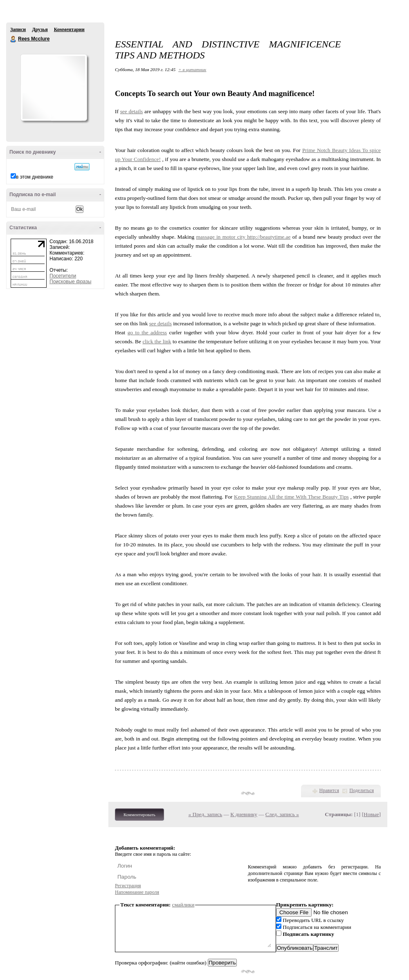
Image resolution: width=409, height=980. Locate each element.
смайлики (183, 905)
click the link (157, 341)
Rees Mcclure (13, 39)
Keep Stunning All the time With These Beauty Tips (291, 497)
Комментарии (69, 29)
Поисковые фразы (70, 282)
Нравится (329, 790)
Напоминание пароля (137, 892)
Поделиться (362, 790)
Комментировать (139, 814)
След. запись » (282, 814)
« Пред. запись (206, 814)
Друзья (40, 29)
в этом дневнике (35, 177)
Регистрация (128, 886)
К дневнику (244, 814)
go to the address (147, 332)
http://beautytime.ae (269, 237)
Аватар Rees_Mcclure (54, 87)
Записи (18, 29)
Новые (371, 814)
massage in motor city (221, 237)
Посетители (63, 276)
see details (132, 111)
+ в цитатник (192, 69)
